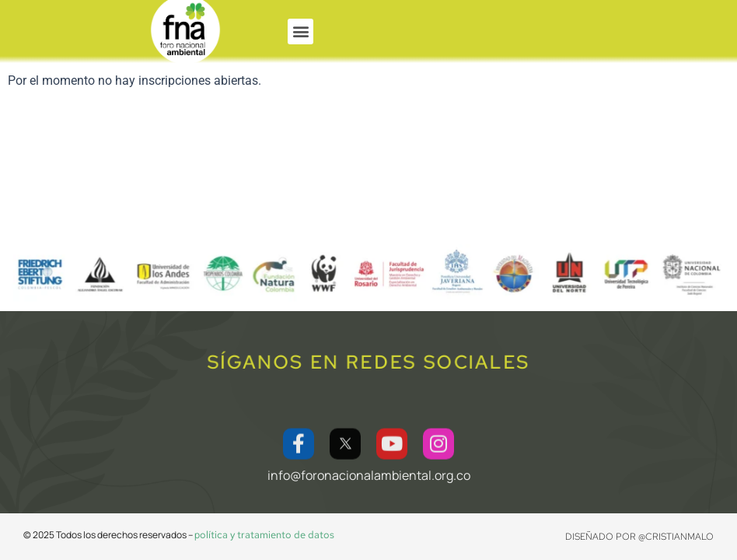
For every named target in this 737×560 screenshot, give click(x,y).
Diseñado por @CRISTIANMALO (639, 537)
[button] (300, 31)
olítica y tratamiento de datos (267, 535)
